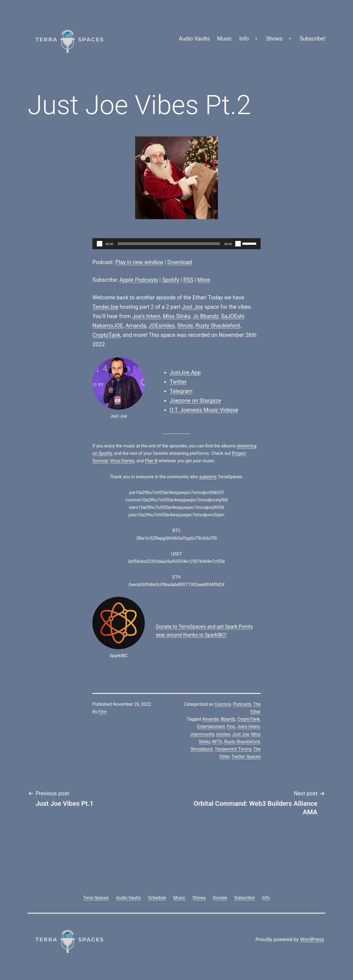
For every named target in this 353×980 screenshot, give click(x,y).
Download (180, 262)
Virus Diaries (122, 461)
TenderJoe (105, 307)
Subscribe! (312, 39)
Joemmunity (202, 734)
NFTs (217, 742)
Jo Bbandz (205, 316)
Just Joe (192, 307)
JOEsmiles (162, 326)
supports (208, 477)
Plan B (151, 461)
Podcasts (242, 704)
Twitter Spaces (246, 757)
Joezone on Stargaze (195, 401)
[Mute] (238, 244)
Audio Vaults (194, 39)
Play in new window (139, 262)
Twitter (178, 382)
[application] (176, 244)
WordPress (312, 939)
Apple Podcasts (139, 280)
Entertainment (211, 727)
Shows (274, 39)
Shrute (185, 326)
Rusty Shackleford (218, 326)
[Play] (100, 244)
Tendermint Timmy (233, 749)
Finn (103, 712)
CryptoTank (106, 335)
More (204, 280)
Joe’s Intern (146, 316)
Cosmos (223, 704)
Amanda (136, 326)
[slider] (169, 244)
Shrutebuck (202, 749)
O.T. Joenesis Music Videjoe (204, 410)
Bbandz (228, 719)
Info (244, 39)
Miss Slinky (176, 316)
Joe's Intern (248, 727)
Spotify (171, 280)
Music (224, 39)
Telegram (181, 391)
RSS (188, 280)
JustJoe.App (185, 372)
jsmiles (223, 734)
